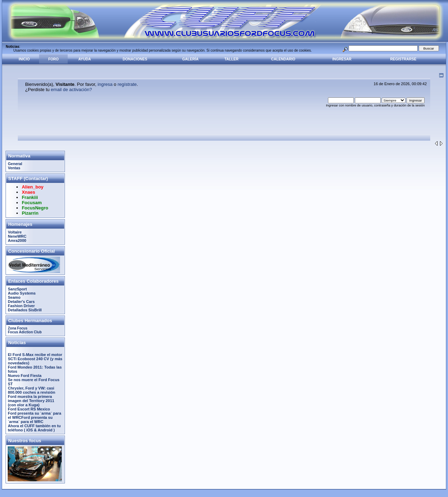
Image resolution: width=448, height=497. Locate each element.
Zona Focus (17, 328)
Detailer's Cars (21, 302)
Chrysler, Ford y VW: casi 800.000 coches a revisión (31, 390)
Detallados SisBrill (25, 310)
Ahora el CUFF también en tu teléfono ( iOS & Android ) (34, 428)
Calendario (283, 59)
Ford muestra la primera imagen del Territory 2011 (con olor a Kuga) (31, 401)
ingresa (105, 84)
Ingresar (342, 59)
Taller (231, 59)
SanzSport (17, 289)
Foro (53, 59)
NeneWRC (17, 236)
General (15, 164)
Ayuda (85, 59)
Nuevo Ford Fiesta (24, 376)
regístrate (127, 84)
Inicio (24, 59)
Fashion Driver (21, 306)
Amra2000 (17, 240)
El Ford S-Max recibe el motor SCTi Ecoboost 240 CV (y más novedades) (35, 359)
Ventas (14, 168)
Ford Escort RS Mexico (29, 409)
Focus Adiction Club (25, 332)
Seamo (14, 297)
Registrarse (403, 59)
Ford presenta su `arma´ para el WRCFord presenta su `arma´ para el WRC (34, 417)
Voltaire (15, 232)
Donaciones (135, 59)
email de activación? (72, 90)
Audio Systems (22, 293)
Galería (190, 59)
